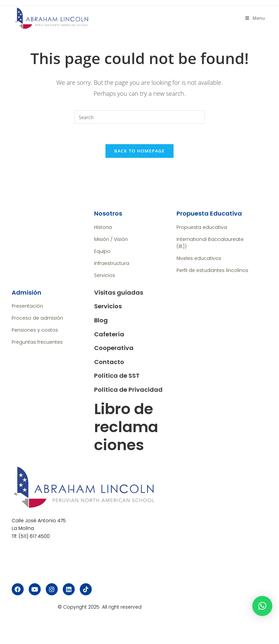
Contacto (109, 362)
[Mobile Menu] (255, 18)
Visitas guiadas (119, 292)
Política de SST (117, 376)
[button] (262, 606)
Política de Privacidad (128, 390)
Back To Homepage (139, 151)
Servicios (108, 306)
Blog (101, 320)
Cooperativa (114, 348)
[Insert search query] (139, 117)
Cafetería (109, 334)
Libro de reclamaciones (126, 427)
